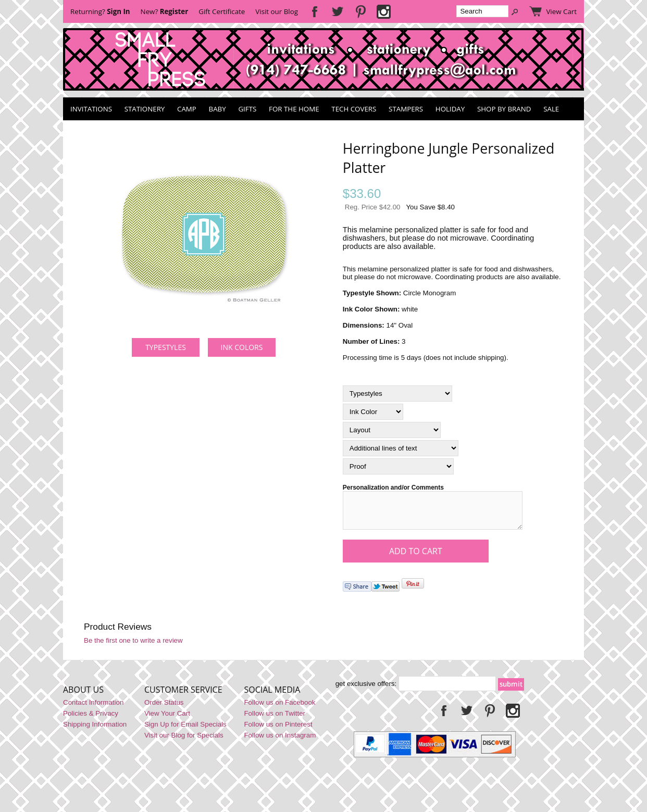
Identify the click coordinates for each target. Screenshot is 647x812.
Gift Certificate (222, 11)
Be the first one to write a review (133, 647)
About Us (83, 696)
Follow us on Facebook (279, 709)
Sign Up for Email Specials (185, 730)
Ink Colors (242, 347)
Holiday (450, 109)
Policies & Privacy (91, 720)
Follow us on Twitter (275, 720)
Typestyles (166, 347)
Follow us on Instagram (280, 741)
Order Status (164, 709)
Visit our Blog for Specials (184, 741)
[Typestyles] (397, 393)
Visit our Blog (277, 11)
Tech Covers (354, 109)
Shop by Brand (504, 109)
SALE (551, 109)
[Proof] (398, 466)
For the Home (294, 109)
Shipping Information (95, 730)
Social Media (272, 696)
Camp (187, 109)
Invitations (91, 109)
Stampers (406, 109)
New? (165, 11)
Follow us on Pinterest (278, 730)
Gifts (247, 109)
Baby (217, 109)
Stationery (145, 109)
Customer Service (183, 696)
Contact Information (93, 709)
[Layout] (392, 430)
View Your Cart (167, 720)
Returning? (100, 11)
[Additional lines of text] (401, 448)
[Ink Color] (373, 412)
